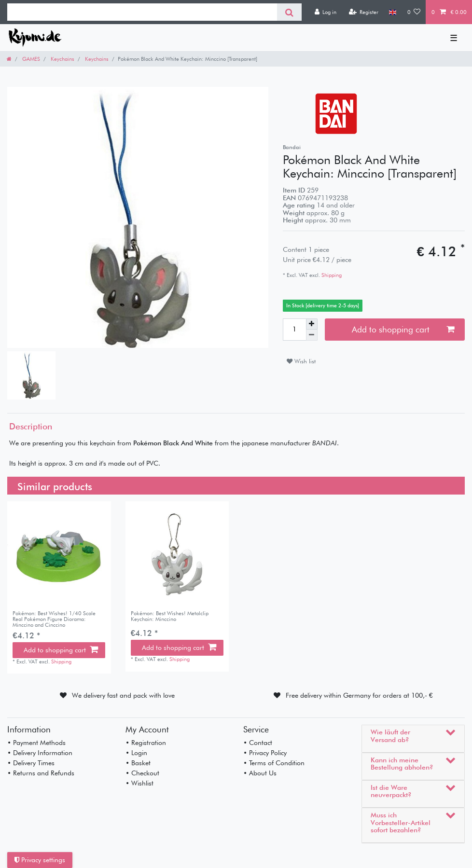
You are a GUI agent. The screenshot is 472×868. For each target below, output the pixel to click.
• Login (136, 753)
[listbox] (177, 553)
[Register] (363, 12)
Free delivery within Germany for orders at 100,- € (359, 695)
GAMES (30, 59)
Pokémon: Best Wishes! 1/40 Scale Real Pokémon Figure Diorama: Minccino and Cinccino (54, 619)
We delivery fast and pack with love (123, 695)
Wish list (301, 361)
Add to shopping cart (403, 329)
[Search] (289, 12)
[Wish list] (414, 12)
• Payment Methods (36, 743)
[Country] (393, 12)
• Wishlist (139, 783)
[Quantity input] (294, 330)
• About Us (260, 773)
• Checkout (142, 773)
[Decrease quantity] (312, 335)
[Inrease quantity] (312, 324)
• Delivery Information (40, 753)
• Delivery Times (31, 763)
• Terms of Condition (274, 763)
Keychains (62, 59)
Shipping (331, 275)
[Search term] (142, 12)
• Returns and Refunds (41, 773)
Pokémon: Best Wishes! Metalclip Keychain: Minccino (170, 616)
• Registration (146, 743)
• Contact (258, 743)
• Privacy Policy (265, 753)
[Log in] (325, 12)
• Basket (138, 763)
